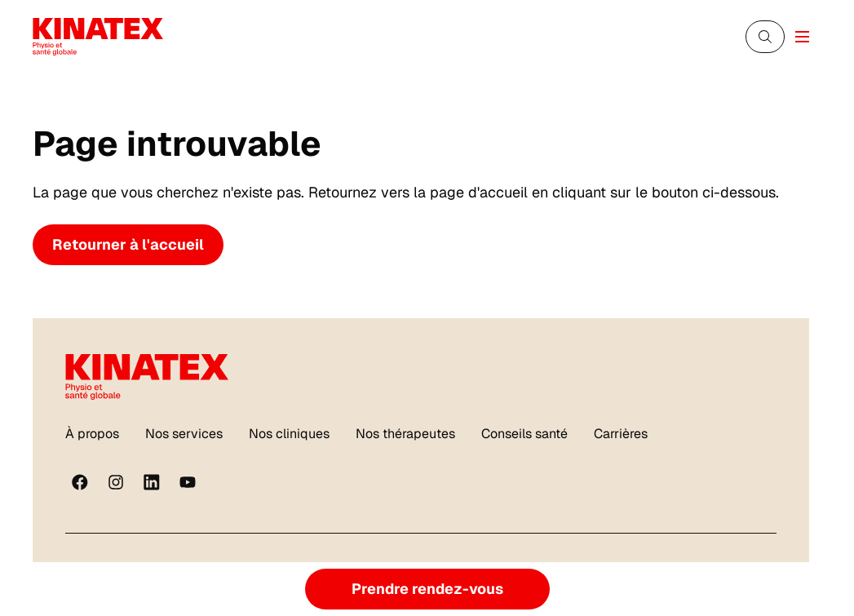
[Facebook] (80, 482)
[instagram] (116, 482)
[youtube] (188, 482)
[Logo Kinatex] (98, 36)
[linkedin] (152, 482)
